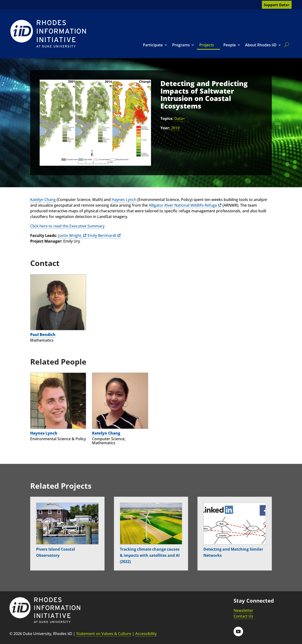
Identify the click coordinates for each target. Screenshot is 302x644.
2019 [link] (175, 128)
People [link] (230, 45)
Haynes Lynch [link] (124, 200)
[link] (48, 34)
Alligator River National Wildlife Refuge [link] (183, 205)
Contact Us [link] (243, 616)
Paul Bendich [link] (43, 335)
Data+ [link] (180, 118)
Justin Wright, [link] (70, 235)
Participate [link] (153, 45)
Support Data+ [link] (277, 5)
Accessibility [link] (146, 634)
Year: (165, 128)
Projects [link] (206, 45)
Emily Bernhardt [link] (101, 235)
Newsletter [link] (243, 610)
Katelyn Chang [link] (43, 200)
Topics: (167, 118)
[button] (238, 631)
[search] (286, 45)
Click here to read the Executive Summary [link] (67, 226)
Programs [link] (181, 45)
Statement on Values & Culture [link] (104, 634)
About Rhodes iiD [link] (261, 45)
